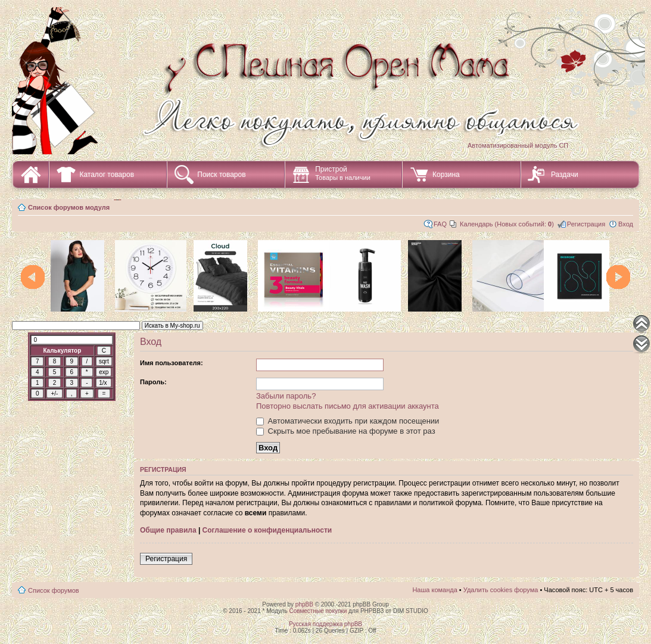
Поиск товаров (221, 175)
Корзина (446, 175)
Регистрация (586, 224)
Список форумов (54, 590)
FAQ (440, 224)
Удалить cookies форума (501, 590)
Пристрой (343, 173)
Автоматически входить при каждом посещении (348, 421)
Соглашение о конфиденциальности (267, 530)
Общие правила (168, 530)
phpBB (304, 604)
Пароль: (153, 382)
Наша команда (434, 590)
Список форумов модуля (69, 207)
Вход (626, 224)
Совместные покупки (318, 611)
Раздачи (565, 175)
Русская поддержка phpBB (325, 624)
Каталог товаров (107, 175)
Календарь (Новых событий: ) (507, 224)
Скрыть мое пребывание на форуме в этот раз (346, 431)
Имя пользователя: (172, 363)
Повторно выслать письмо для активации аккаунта (348, 406)
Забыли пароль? (286, 396)
